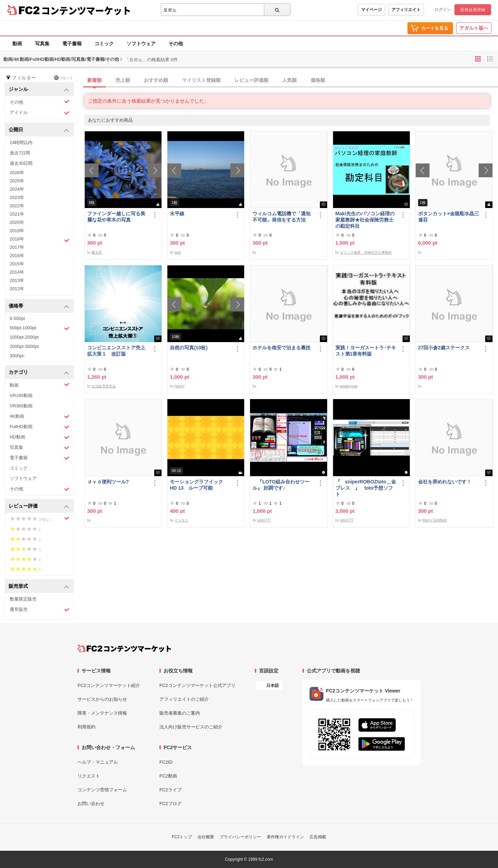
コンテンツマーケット (86, 10)
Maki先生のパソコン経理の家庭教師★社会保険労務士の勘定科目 (365, 220)
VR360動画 (21, 406)
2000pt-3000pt (24, 346)
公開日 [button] (39, 130)
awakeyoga (349, 386)
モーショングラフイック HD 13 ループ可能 (200, 485)
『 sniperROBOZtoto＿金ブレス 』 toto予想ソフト (366, 488)
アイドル (40, 113)
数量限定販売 (23, 599)
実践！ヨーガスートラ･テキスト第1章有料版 (366, 351)
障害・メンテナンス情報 (102, 713)
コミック (104, 44)
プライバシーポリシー (240, 837)
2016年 (17, 256)
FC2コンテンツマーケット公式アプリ (197, 685)
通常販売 (40, 610)
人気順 (289, 80)
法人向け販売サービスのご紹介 (191, 727)
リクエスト (89, 776)
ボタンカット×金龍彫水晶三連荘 (449, 217)
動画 (17, 44)
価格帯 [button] (39, 306)
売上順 (123, 80)
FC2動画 (168, 776)
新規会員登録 (473, 10)
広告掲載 (318, 837)
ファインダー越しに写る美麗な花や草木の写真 (116, 217)
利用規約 (86, 727)
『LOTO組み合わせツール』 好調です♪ (281, 485)
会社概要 (206, 837)
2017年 (17, 247)
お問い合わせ (91, 804)
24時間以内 (21, 143)
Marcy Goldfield (435, 520)
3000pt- (17, 356)
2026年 (17, 173)
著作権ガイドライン (285, 837)
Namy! (180, 386)
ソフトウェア (141, 44)
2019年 (17, 231)
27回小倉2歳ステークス (444, 348)
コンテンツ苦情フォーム (102, 790)
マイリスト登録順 (201, 80)
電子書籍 (72, 44)
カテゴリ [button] (39, 373)
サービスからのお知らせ (102, 699)
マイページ (371, 10)
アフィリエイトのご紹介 (184, 699)
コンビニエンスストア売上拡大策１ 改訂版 (116, 351)
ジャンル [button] (39, 90)
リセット (63, 78)
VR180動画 (21, 395)
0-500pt (17, 318)
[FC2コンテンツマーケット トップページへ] (124, 648)
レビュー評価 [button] (39, 506)
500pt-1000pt (40, 328)
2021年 (17, 214)
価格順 (318, 80)
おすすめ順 (156, 80)
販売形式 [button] (39, 587)
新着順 (94, 80)
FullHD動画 (40, 427)
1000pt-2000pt (24, 337)
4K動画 (40, 417)
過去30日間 (21, 163)
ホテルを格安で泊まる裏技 (282, 348)
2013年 (17, 280)
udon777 (264, 520)
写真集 (42, 44)
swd (178, 252)
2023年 (17, 197)
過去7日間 (20, 153)
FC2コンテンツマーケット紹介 (109, 685)
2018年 (40, 240)
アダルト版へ (474, 28)
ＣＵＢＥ (182, 520)
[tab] (291, 81)
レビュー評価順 (251, 80)
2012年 (17, 289)
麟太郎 (97, 252)
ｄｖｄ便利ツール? (108, 482)
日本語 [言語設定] (273, 686)
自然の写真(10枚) (189, 348)
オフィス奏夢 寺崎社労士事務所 (366, 252)
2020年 (17, 222)
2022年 (17, 206)
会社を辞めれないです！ (445, 482)
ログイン (443, 10)
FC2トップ (182, 837)
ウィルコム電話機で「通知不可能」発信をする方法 (282, 217)
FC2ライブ (170, 790)
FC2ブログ (170, 804)
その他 (176, 44)
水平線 (177, 214)
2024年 (17, 189)
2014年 (17, 272)
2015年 (17, 264)
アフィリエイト (406, 10)
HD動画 (40, 437)
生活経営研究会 (104, 386)
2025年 (17, 181)
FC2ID (166, 762)
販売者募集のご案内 (180, 713)
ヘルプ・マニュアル (98, 762)
